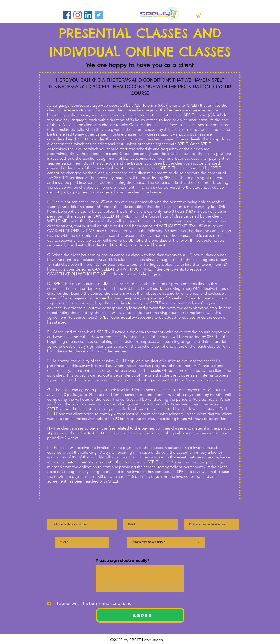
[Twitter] (99, 15)
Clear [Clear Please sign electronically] (180, 595)
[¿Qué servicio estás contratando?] (166, 542)
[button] (198, 15)
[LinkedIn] (88, 15)
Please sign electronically (122, 561)
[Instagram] (78, 15)
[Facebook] (67, 15)
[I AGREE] (140, 615)
